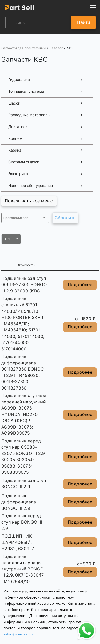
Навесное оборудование (31, 186)
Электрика (18, 174)
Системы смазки (24, 162)
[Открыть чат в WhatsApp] (87, 631)
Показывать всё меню (29, 201)
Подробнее (80, 284)
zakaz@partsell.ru (19, 634)
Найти (83, 22)
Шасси (14, 103)
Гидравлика (19, 80)
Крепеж (15, 138)
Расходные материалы (29, 115)
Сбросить (65, 218)
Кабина (15, 150)
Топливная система (26, 91)
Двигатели (18, 127)
